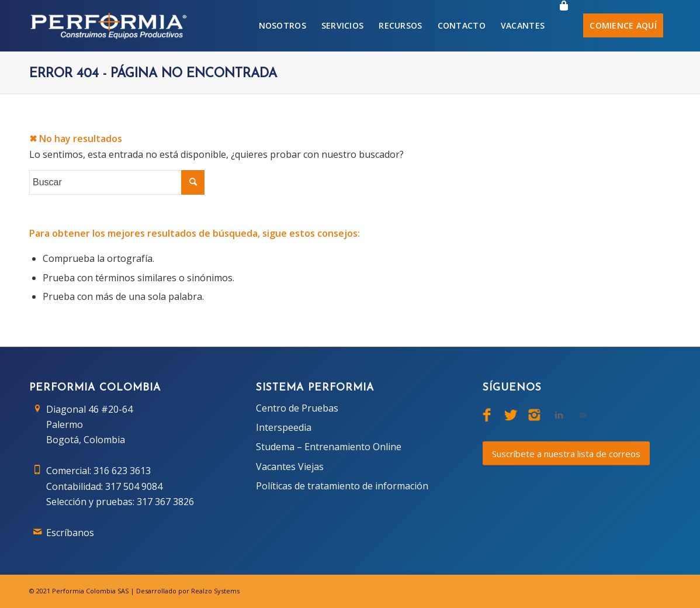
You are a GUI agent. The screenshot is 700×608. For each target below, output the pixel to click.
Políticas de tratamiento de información (342, 486)
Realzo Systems (215, 591)
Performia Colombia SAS (90, 591)
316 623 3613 (122, 471)
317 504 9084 (134, 486)
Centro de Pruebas (297, 408)
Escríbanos (70, 533)
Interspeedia (284, 427)
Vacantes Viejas (290, 467)
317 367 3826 (165, 502)
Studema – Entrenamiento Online (329, 447)
